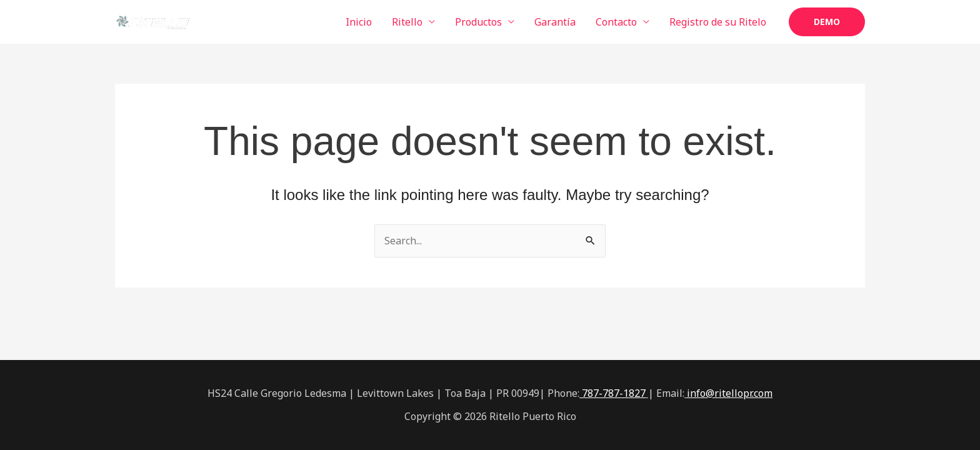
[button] (827, 22)
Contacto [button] (616, 22)
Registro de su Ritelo (718, 22)
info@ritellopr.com (730, 393)
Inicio (359, 22)
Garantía (555, 22)
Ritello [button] (407, 22)
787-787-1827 (612, 393)
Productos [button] (478, 22)
